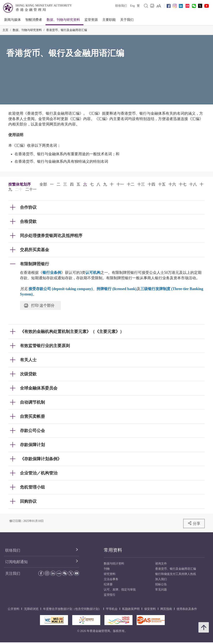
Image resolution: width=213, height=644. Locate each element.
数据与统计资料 (114, 564)
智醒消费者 (34, 20)
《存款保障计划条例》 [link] (41, 459)
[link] (159, 6)
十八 (193, 184)
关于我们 (127, 20)
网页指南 (166, 609)
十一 (120, 184)
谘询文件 (161, 564)
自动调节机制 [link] (32, 402)
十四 (151, 184)
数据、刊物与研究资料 (63, 20)
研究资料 (110, 574)
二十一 (31, 189)
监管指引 (110, 595)
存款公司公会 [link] (32, 431)
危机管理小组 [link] (32, 487)
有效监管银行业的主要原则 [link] (45, 346)
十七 (183, 184)
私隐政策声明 (131, 609)
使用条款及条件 (187, 609)
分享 (194, 523)
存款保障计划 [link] (32, 445)
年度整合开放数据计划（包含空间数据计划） (72, 609)
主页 (5, 30)
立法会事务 (111, 579)
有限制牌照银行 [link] (35, 264)
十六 (172, 184)
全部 (43, 184)
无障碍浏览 (31, 609)
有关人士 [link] (28, 360)
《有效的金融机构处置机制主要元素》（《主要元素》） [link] (72, 331)
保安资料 (150, 609)
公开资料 (14, 609)
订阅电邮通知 (16, 562)
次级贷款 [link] (28, 374)
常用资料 (113, 550)
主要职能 (109, 20)
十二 (131, 184)
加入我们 (161, 579)
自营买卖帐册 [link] (32, 416)
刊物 (107, 569)
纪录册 (108, 584)
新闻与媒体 (12, 20)
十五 (162, 184)
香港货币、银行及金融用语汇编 (67, 30)
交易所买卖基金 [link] (35, 250)
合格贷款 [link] (28, 221)
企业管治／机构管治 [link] (39, 473)
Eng (132, 6)
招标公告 (161, 584)
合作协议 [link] (28, 207)
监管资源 (91, 20)
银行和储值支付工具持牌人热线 (176, 574)
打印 (39, 305)
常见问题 (161, 590)
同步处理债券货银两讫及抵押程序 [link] (51, 236)
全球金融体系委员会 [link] (39, 388)
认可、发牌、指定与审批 (120, 590)
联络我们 (121, 6)
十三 (141, 184)
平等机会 (112, 609)
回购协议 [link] (28, 501)
